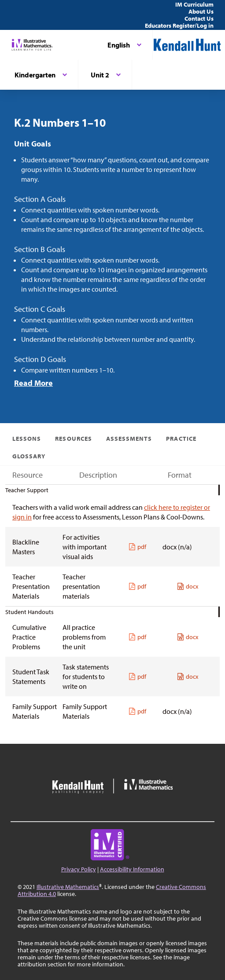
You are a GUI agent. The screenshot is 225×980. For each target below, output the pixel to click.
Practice (181, 439)
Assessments (129, 439)
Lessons (27, 439)
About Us (201, 11)
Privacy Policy (79, 869)
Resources (73, 439)
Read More (33, 383)
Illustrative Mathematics (68, 887)
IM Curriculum (194, 4)
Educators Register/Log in (179, 26)
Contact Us (199, 18)
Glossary (29, 456)
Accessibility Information (132, 869)
